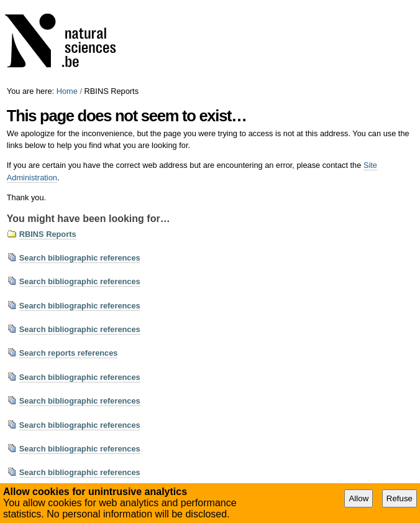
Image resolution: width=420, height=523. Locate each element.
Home (67, 91)
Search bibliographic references (80, 258)
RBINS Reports (48, 234)
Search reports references (69, 353)
